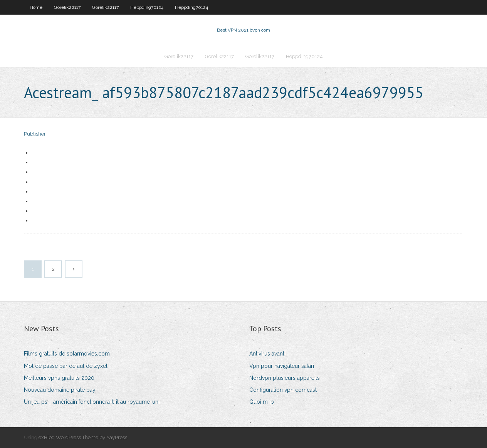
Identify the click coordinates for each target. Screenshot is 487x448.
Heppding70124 (147, 7)
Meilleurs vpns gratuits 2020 (59, 378)
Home (36, 7)
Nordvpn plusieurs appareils (285, 378)
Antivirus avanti (267, 354)
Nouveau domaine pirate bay (60, 390)
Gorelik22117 (67, 7)
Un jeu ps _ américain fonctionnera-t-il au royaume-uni (92, 402)
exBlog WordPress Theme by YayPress (83, 437)
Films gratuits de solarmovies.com (67, 354)
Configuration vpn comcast (283, 390)
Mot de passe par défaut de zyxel (66, 366)
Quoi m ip (262, 402)
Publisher (35, 134)
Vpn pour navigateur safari (282, 366)
